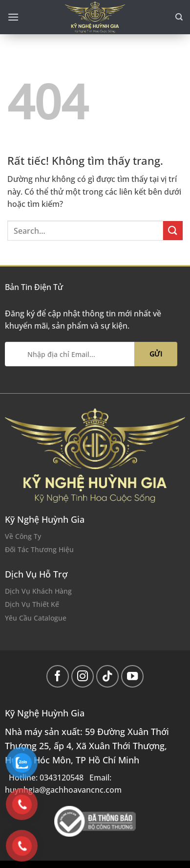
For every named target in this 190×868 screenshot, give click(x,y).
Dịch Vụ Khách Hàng (38, 591)
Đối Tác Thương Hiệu (39, 549)
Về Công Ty (23, 536)
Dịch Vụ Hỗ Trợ (36, 574)
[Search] (179, 17)
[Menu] (13, 17)
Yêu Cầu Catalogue (36, 618)
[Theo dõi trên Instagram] (83, 677)
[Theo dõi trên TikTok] (108, 677)
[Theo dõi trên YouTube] (133, 677)
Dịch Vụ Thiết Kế (32, 604)
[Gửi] (173, 231)
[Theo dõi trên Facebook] (58, 677)
